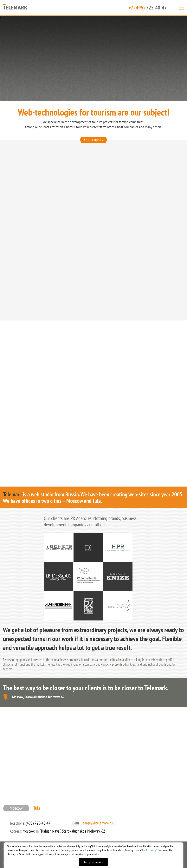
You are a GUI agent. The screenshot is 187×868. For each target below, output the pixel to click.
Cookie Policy (149, 850)
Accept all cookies (93, 862)
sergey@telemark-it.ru (99, 823)
